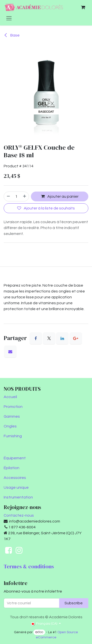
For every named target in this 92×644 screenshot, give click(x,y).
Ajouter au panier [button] (60, 196)
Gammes (12, 416)
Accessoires (15, 478)
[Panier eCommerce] (83, 7)
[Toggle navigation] (9, 18)
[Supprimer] (8, 196)
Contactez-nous (19, 515)
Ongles (10, 426)
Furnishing (13, 436)
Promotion (13, 407)
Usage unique (16, 487)
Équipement (15, 458)
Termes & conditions (29, 566)
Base (12, 35)
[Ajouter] (25, 196)
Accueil (10, 397)
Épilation (12, 468)
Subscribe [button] (74, 603)
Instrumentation (18, 497)
